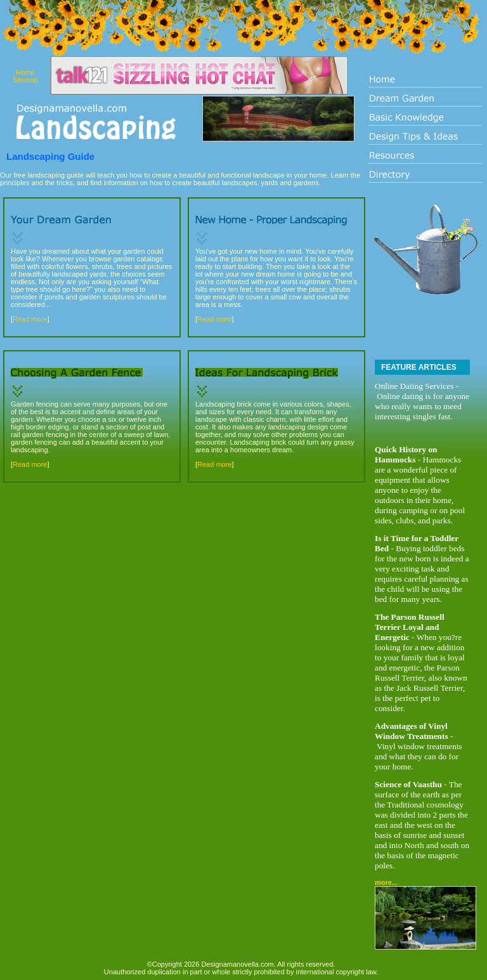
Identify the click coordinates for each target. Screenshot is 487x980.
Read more (30, 319)
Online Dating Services (414, 386)
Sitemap (25, 80)
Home (25, 72)
